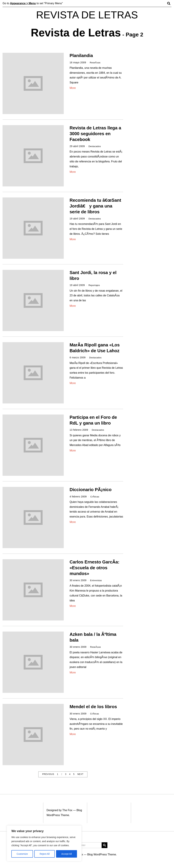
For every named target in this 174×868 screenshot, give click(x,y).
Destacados (95, 146)
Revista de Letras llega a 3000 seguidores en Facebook (95, 134)
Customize (22, 854)
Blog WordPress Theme (102, 854)
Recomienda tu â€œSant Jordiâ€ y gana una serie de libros (95, 206)
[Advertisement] (151, 105)
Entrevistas (97, 580)
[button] (105, 845)
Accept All (67, 854)
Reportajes (95, 285)
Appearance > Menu (23, 3)
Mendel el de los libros (93, 707)
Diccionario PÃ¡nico (90, 490)
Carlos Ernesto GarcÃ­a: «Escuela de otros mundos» (94, 568)
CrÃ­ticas (95, 497)
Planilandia (81, 55)
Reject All (45, 854)
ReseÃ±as (96, 62)
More (73, 88)
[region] (44, 843)
